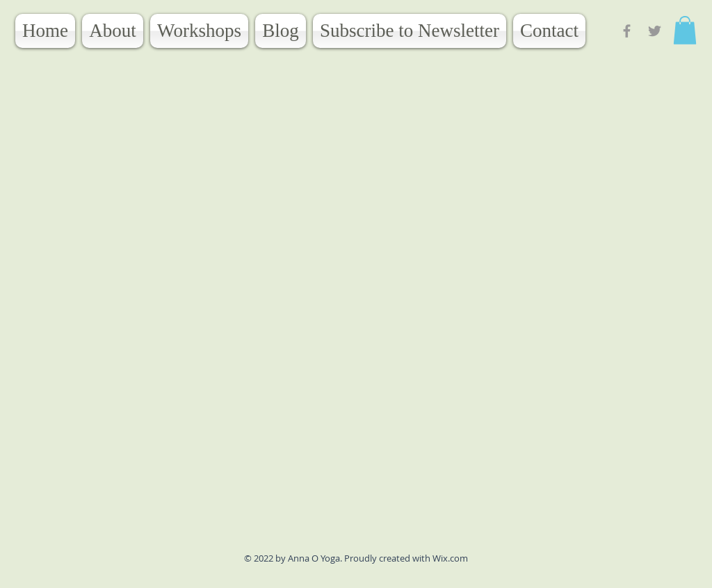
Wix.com (450, 558)
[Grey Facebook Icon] (627, 31)
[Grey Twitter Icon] (655, 31)
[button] (685, 30)
